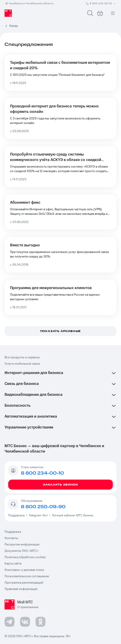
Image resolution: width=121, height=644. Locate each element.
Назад (13, 26)
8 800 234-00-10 (101, 4)
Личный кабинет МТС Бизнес (73, 515)
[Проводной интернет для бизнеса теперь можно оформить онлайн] (60, 119)
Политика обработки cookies (25, 557)
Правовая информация (21, 589)
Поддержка (17, 515)
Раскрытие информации (22, 545)
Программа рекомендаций (24, 583)
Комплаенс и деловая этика (24, 570)
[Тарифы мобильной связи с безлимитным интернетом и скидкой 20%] (60, 73)
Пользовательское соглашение (27, 576)
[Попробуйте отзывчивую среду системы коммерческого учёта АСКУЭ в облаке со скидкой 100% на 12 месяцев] (60, 167)
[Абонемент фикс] (60, 212)
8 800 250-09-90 (43, 507)
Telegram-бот (38, 515)
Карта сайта (13, 564)
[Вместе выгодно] (60, 255)
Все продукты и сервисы (22, 357)
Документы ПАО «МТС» (21, 551)
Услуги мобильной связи (22, 364)
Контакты (11, 538)
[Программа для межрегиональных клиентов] (60, 297)
